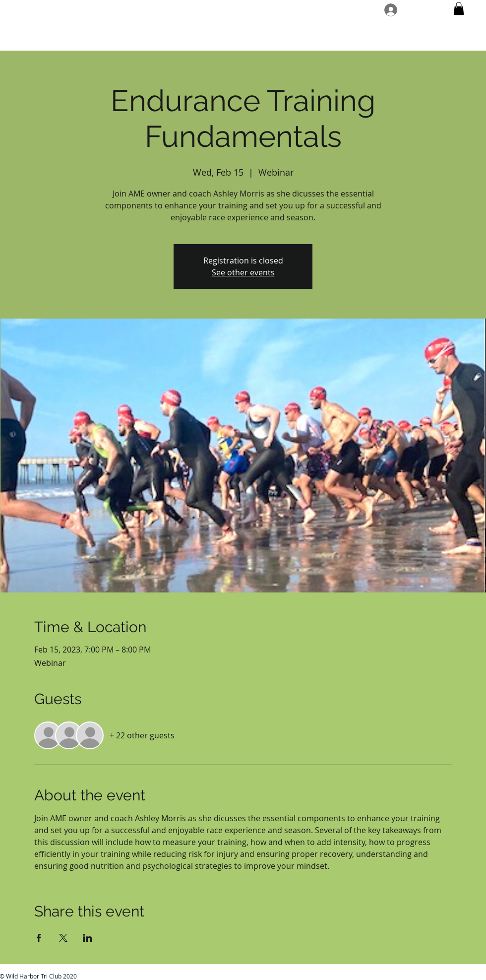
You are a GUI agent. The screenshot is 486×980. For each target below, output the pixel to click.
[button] (459, 8)
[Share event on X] (63, 938)
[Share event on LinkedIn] (88, 938)
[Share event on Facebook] (39, 938)
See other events (243, 272)
